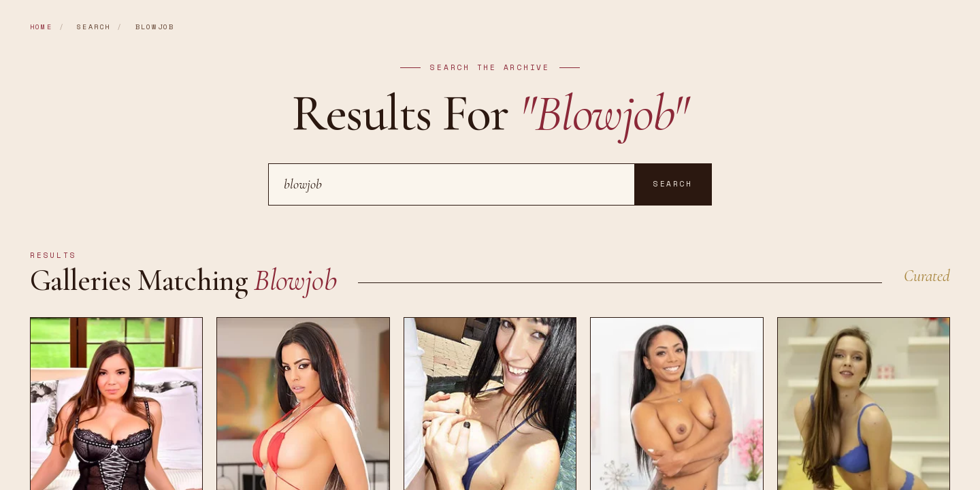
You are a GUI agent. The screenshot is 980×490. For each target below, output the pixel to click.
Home (41, 27)
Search (673, 184)
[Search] (452, 184)
